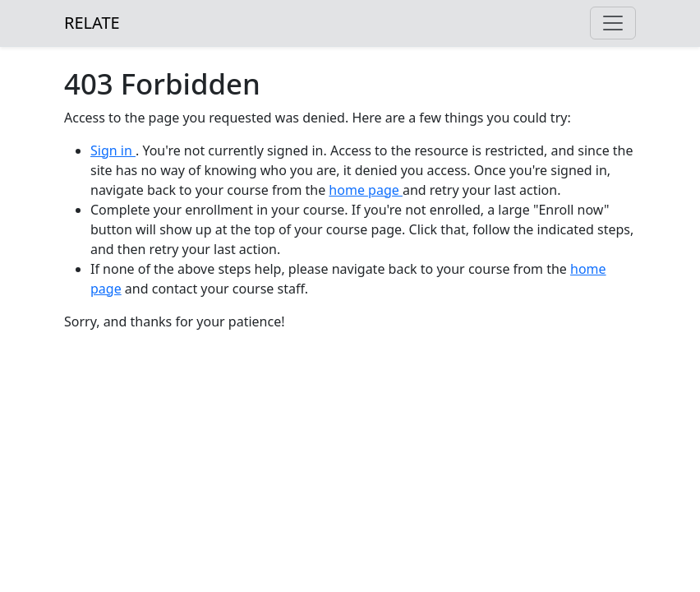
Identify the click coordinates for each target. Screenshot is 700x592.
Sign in (113, 150)
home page (366, 190)
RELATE (92, 23)
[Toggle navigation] (613, 23)
